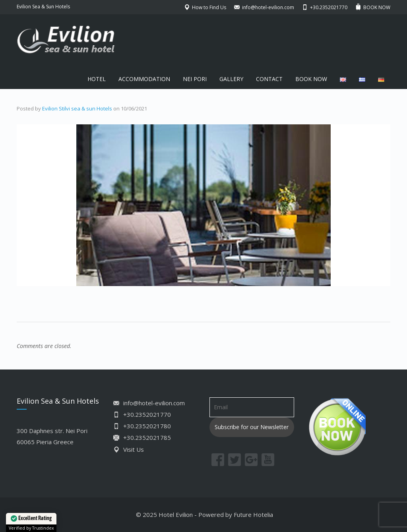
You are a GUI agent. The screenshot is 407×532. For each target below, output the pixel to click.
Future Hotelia (253, 515)
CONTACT (269, 79)
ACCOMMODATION (144, 79)
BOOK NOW (311, 79)
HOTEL (97, 79)
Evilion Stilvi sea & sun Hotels (77, 108)
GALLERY (231, 79)
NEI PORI (195, 79)
